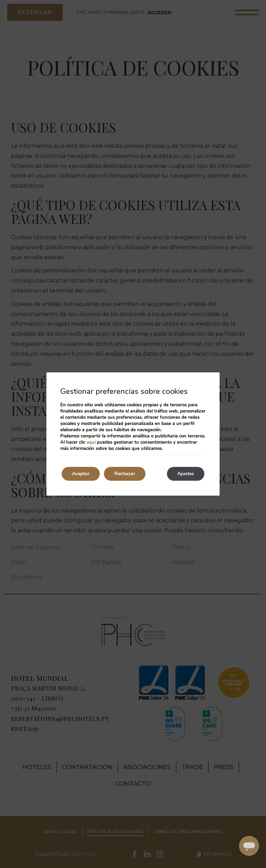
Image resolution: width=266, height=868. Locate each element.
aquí (91, 442)
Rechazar (125, 474)
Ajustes (186, 474)
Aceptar (81, 474)
